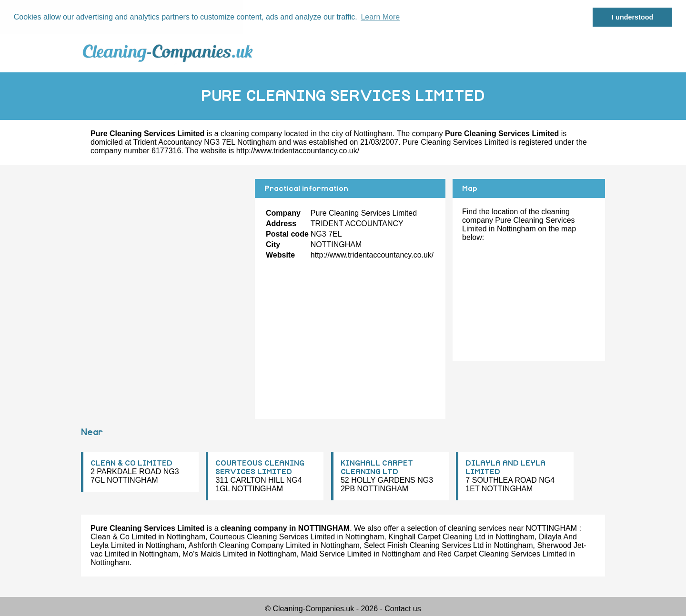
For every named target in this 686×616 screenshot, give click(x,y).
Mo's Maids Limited (215, 554)
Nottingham (373, 134)
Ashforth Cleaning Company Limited (249, 545)
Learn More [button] (380, 17)
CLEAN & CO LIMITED (131, 463)
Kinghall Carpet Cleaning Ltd (437, 537)
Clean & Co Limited (123, 537)
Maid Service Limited (336, 554)
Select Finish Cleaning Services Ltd (424, 545)
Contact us (403, 609)
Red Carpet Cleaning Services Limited (502, 554)
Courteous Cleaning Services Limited (272, 537)
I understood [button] (632, 17)
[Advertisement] (164, 246)
